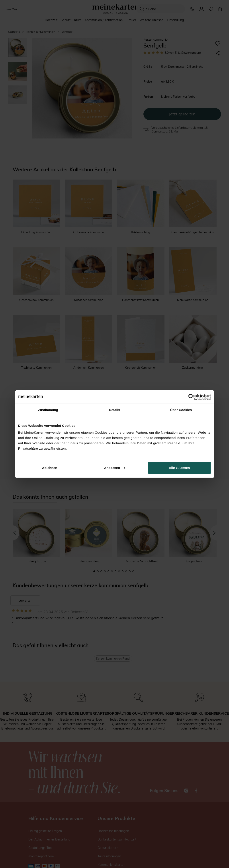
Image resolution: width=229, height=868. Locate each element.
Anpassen (115, 468)
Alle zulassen (179, 468)
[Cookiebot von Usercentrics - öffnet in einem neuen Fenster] (192, 397)
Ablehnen (50, 468)
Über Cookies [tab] (181, 410)
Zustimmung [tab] (48, 410)
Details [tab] (115, 410)
